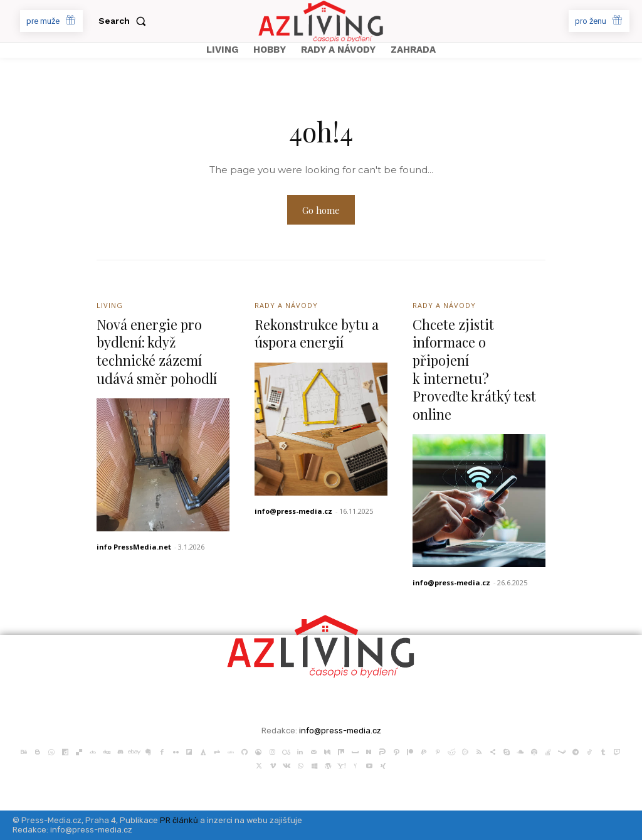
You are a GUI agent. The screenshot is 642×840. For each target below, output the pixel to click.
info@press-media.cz (293, 511)
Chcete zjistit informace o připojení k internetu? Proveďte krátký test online (475, 369)
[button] (125, 21)
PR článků (179, 820)
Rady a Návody (286, 305)
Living (110, 305)
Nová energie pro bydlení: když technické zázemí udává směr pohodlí (157, 351)
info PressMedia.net (134, 547)
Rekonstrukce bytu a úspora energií (318, 333)
